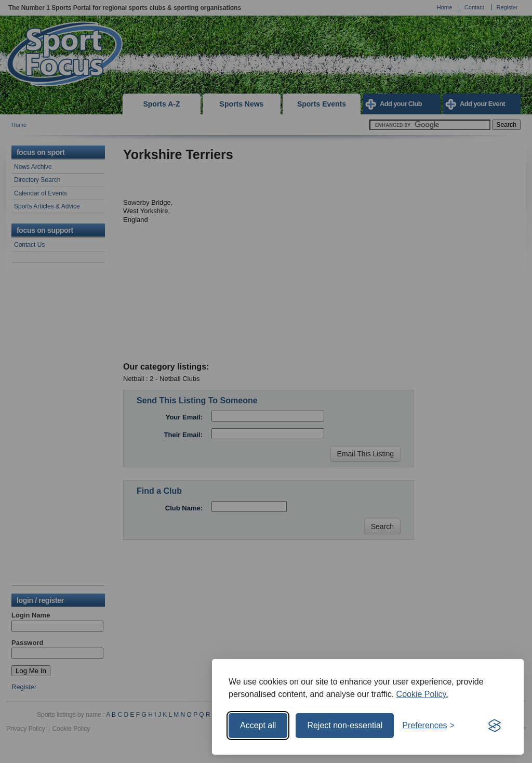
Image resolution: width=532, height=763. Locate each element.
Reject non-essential (345, 725)
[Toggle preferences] (428, 726)
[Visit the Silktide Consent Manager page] (495, 726)
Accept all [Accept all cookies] (258, 725)
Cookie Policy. (422, 694)
